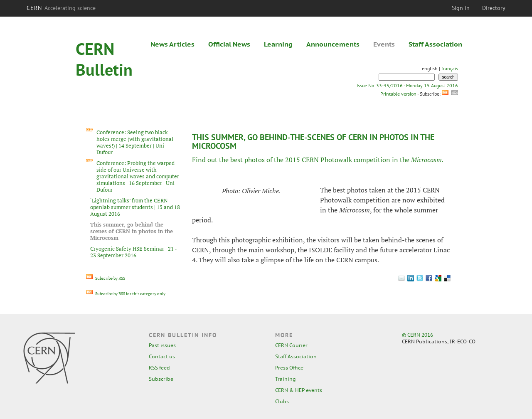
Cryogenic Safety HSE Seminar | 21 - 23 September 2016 (133, 252)
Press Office (289, 368)
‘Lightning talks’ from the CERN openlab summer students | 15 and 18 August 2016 (135, 207)
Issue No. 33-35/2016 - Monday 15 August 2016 (407, 85)
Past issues (162, 345)
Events (384, 44)
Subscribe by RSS (106, 278)
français (450, 68)
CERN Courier (291, 345)
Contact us (162, 356)
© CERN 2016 (417, 335)
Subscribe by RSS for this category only (126, 294)
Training (286, 379)
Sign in (461, 8)
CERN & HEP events (299, 390)
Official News (229, 44)
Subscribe (161, 379)
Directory (494, 8)
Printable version (398, 94)
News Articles (172, 44)
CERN (61, 8)
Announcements (333, 44)
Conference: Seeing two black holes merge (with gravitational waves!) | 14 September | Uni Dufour (135, 142)
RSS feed (159, 368)
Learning (278, 44)
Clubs (282, 401)
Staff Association (435, 44)
